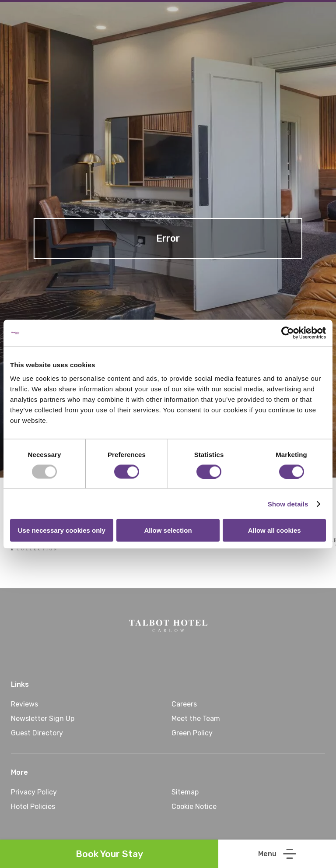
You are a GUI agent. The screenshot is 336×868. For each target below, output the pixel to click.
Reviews (24, 704)
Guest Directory (37, 733)
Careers (184, 704)
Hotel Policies (33, 807)
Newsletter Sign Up (43, 719)
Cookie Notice (194, 807)
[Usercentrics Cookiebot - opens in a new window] (288, 333)
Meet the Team (196, 719)
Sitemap (185, 792)
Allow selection (168, 530)
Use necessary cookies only (62, 530)
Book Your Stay (109, 854)
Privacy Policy (34, 792)
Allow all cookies (275, 530)
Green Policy (192, 733)
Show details (288, 504)
